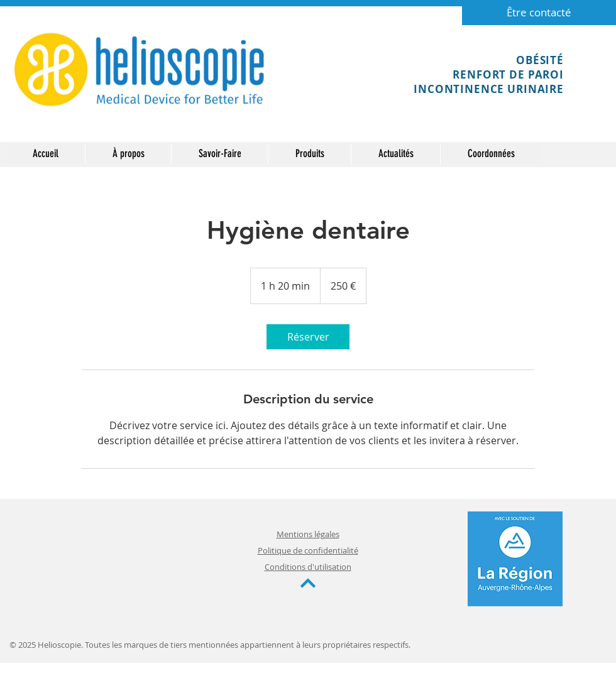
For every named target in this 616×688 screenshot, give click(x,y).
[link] (308, 337)
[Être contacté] (539, 13)
